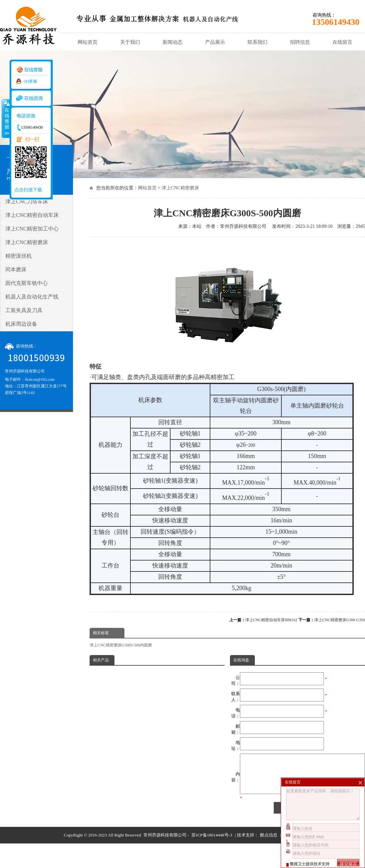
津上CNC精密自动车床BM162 (271, 620)
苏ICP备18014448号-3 (212, 843)
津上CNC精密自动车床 (32, 215)
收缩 (6, 118)
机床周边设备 (21, 324)
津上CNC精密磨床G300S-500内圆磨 (121, 645)
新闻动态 (173, 42)
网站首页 (88, 42)
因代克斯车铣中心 (27, 283)
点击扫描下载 (28, 190)
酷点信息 (269, 843)
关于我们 (130, 42)
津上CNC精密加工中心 (32, 229)
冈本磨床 (16, 269)
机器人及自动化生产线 (32, 297)
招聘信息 (300, 42)
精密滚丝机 (19, 256)
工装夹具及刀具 (24, 310)
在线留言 (342, 42)
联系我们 (257, 42)
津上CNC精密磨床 (180, 188)
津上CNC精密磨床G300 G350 (340, 620)
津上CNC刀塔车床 (27, 201)
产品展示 (215, 42)
